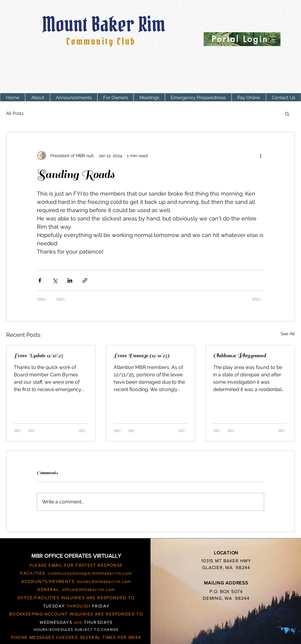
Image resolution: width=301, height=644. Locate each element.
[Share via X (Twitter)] (55, 280)
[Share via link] (85, 280)
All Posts (15, 113)
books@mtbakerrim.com (104, 581)
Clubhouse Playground (240, 356)
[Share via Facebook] (40, 280)
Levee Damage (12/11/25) (141, 356)
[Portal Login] (242, 39)
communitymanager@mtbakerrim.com (90, 573)
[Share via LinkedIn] (70, 280)
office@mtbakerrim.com (88, 589)
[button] (115, 98)
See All (288, 334)
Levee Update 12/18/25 (38, 356)
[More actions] (260, 156)
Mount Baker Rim (106, 24)
